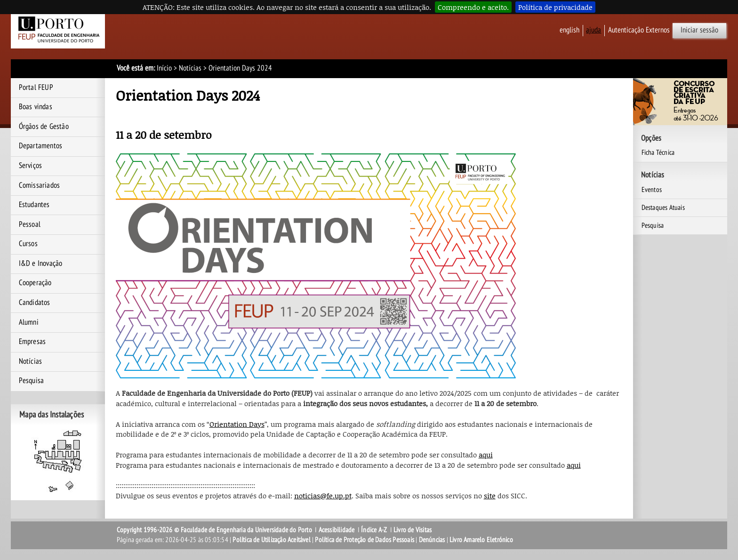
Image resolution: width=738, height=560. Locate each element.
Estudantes (34, 205)
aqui (486, 455)
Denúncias (432, 540)
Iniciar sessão (699, 30)
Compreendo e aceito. (473, 7)
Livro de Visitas (413, 530)
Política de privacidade (555, 7)
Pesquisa (32, 381)
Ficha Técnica (658, 152)
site (490, 496)
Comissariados (40, 185)
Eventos (652, 190)
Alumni (29, 322)
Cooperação (35, 283)
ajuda (594, 30)
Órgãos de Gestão (44, 127)
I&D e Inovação (41, 264)
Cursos (28, 244)
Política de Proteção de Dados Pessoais (365, 540)
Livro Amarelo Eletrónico (481, 540)
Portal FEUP (36, 88)
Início (164, 68)
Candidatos (35, 303)
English (570, 30)
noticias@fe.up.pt (323, 496)
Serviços (31, 166)
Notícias (190, 68)
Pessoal (30, 224)
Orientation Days (237, 424)
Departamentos (41, 146)
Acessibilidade (337, 530)
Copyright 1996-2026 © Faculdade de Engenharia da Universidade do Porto (214, 530)
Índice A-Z (374, 530)
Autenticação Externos (639, 30)
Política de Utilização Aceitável (271, 540)
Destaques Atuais (663, 208)
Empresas (32, 342)
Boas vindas (36, 107)
